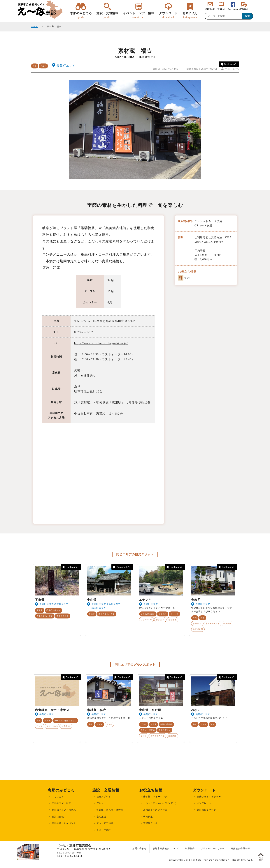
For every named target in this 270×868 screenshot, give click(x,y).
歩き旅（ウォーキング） (156, 797)
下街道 (40, 600)
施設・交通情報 (107, 15)
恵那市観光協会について (166, 848)
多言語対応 (198, 629)
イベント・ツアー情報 (139, 15)
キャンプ (174, 614)
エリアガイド (59, 797)
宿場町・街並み (54, 610)
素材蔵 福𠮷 (97, 710)
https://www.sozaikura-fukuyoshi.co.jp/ (101, 343)
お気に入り (190, 15)
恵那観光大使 (150, 823)
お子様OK (160, 620)
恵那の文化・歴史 (45, 616)
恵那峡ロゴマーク (206, 810)
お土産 (154, 724)
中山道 (92, 600)
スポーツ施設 (104, 830)
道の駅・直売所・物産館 (110, 810)
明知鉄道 (148, 817)
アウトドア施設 (105, 823)
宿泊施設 (163, 614)
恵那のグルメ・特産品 (64, 810)
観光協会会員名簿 (240, 848)
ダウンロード (168, 15)
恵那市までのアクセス (155, 810)
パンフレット (204, 803)
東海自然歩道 (63, 616)
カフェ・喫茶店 (148, 730)
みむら (196, 710)
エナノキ (145, 600)
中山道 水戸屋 (150, 710)
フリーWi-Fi (146, 620)
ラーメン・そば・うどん (65, 721)
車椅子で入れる (213, 624)
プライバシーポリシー (213, 848)
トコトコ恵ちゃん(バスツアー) (160, 803)
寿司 (195, 618)
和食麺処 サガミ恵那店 (52, 710)
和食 (35, 66)
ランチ (40, 726)
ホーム (35, 26)
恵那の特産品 (166, 724)
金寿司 (196, 600)
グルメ (43, 66)
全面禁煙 (173, 620)
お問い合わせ (139, 848)
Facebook (233, 9)
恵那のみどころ (81, 15)
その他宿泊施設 (148, 614)
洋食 (212, 724)
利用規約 (190, 848)
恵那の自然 (58, 817)
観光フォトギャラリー (209, 797)
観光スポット (104, 797)
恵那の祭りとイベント (64, 823)
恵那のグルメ (165, 730)
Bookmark (228, 64)
